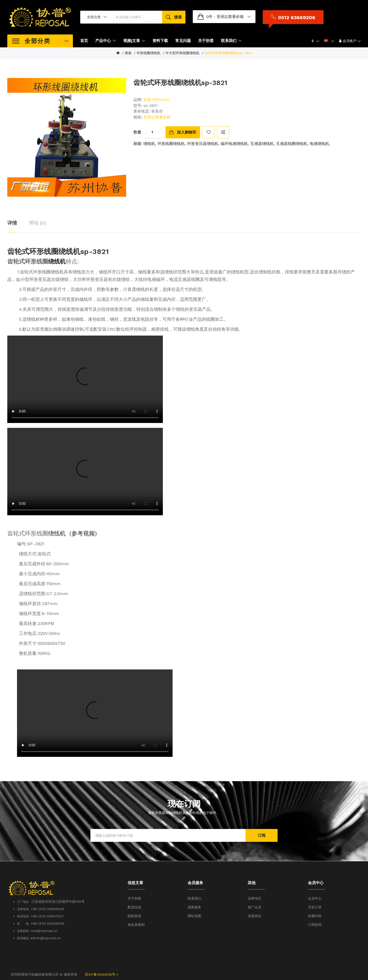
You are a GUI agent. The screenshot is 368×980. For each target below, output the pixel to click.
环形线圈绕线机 (149, 53)
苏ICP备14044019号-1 (101, 974)
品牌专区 (254, 898)
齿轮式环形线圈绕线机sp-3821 (228, 53)
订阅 (262, 835)
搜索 (128, 53)
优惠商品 (254, 916)
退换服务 (194, 907)
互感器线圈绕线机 (292, 144)
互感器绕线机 (262, 144)
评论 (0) (38, 223)
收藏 (209, 132)
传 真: (23, 924)
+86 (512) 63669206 (47, 909)
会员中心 (315, 898)
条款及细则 (136, 925)
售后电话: (23, 916)
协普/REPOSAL (157, 100)
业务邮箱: (23, 931)
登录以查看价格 (249, 17)
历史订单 (315, 907)
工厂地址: (24, 902)
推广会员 (254, 907)
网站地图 (194, 916)
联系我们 (194, 898)
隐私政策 (134, 916)
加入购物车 (187, 132)
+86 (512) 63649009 (47, 923)
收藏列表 (315, 916)
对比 (223, 132)
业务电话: (23, 909)
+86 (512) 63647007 (47, 916)
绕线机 (149, 144)
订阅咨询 (315, 925)
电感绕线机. (320, 144)
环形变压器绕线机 (203, 144)
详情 (12, 223)
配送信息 (134, 907)
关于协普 (134, 898)
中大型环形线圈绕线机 (183, 53)
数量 (137, 132)
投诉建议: (24, 938)
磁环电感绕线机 (234, 144)
